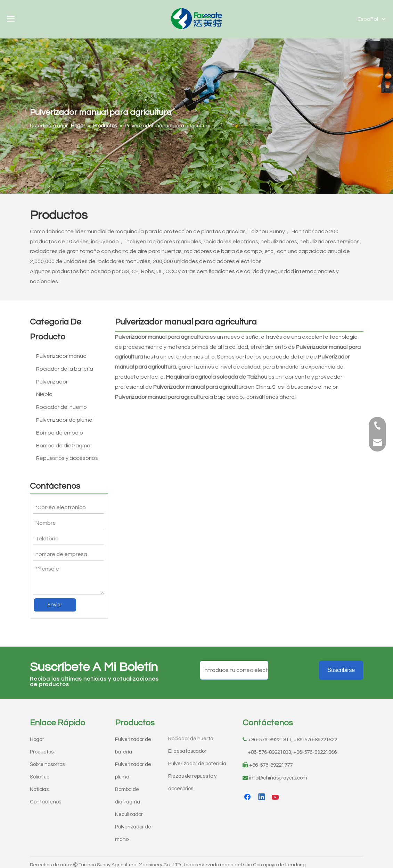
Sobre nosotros (47, 759)
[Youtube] (276, 792)
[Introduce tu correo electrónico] (234, 665)
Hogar (37, 734)
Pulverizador (52, 382)
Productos (42, 747)
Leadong (296, 860)
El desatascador (187, 746)
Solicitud (40, 772)
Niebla (44, 394)
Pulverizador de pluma (64, 420)
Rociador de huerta (191, 734)
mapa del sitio (236, 860)
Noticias (39, 784)
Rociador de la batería (65, 369)
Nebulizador (129, 809)
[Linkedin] (262, 792)
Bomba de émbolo (60, 433)
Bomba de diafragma (63, 446)
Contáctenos (46, 797)
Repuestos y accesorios (67, 458)
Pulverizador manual (62, 356)
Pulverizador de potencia (197, 759)
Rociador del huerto (62, 407)
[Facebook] (248, 792)
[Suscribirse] (341, 665)
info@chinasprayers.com (278, 773)
